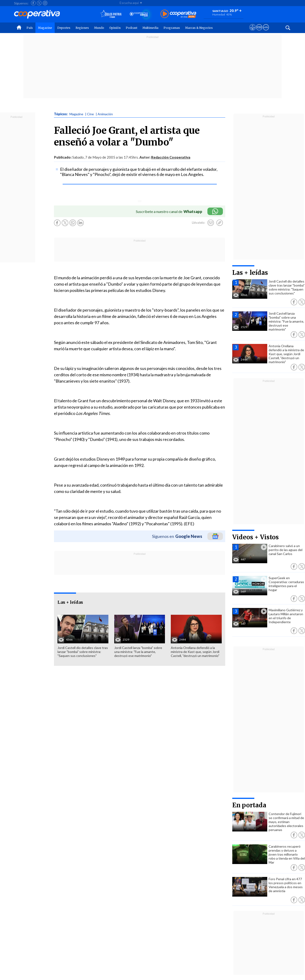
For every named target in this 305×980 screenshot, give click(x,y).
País (30, 28)
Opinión (115, 28)
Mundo (99, 28)
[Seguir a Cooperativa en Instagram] (45, 3)
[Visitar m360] (259, 32)
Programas (172, 28)
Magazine (45, 28)
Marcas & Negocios (199, 28)
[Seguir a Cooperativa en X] (39, 3)
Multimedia (150, 28)
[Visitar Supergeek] (266, 32)
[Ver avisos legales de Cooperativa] (253, 32)
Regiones (82, 28)
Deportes (64, 28)
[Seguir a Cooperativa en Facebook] (33, 3)
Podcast (132, 28)
